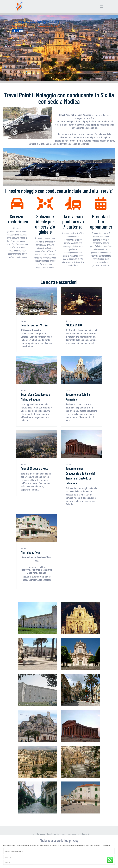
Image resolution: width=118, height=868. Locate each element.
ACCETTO (8, 857)
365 (24, 548)
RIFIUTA (7, 862)
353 (24, 464)
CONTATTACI (17, 31)
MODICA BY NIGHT (75, 325)
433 (68, 321)
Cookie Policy (107, 845)
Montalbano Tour (30, 552)
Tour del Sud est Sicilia (34, 325)
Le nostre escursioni (71, 834)
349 (68, 390)
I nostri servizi (53, 834)
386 (24, 390)
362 (24, 321)
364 (68, 464)
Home (32, 834)
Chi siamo (41, 834)
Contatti (85, 834)
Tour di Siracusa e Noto (35, 468)
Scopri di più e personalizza (14, 851)
